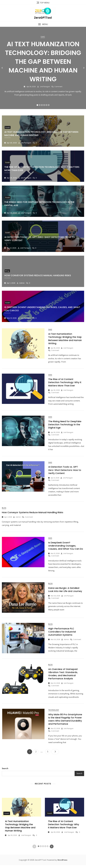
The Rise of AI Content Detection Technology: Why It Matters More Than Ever (65, 383)
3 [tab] (42, 105)
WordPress (62, 863)
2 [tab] (40, 105)
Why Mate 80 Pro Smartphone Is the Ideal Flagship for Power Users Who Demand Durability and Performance (65, 722)
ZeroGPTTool (43, 18)
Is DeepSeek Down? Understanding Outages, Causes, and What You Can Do (66, 547)
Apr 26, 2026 (31, 87)
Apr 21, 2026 (11, 248)
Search (5, 771)
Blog (7, 271)
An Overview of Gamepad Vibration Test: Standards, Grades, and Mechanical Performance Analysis (63, 676)
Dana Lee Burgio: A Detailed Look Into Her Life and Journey (65, 592)
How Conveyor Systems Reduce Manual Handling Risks (38, 275)
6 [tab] (49, 105)
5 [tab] (46, 105)
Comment (58, 87)
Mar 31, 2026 (11, 318)
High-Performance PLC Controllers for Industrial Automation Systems (62, 634)
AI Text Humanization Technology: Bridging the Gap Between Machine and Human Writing (43, 62)
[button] (43, 24)
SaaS (43, 37)
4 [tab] (44, 105)
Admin (22, 283)
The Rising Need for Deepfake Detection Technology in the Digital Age (65, 425)
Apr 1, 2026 (11, 283)
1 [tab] (37, 105)
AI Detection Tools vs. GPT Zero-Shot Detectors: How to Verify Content (65, 471)
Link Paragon (45, 87)
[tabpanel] (43, 68)
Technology (54, 713)
